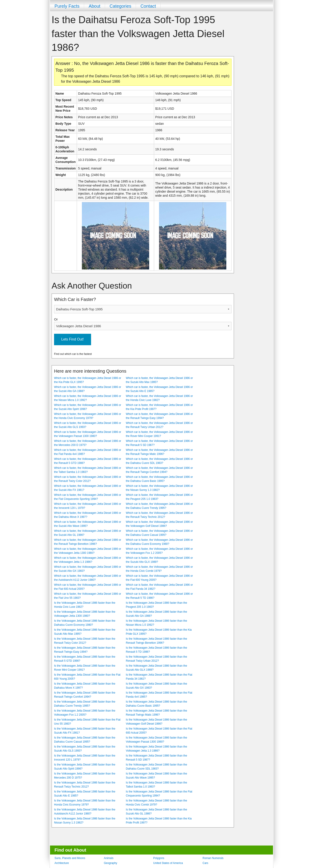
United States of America (168, 863)
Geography (110, 863)
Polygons (159, 858)
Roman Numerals (213, 858)
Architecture (62, 863)
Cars (205, 863)
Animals (109, 858)
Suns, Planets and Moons (70, 858)
